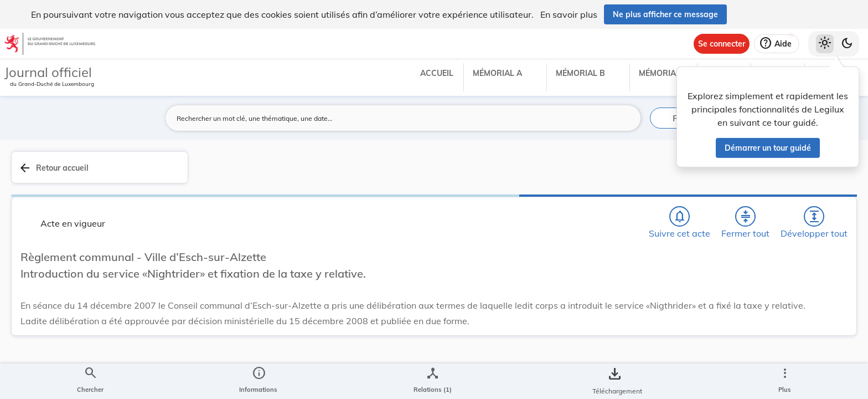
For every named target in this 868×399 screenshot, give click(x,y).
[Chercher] (524, 173)
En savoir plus (569, 14)
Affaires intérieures (711, 326)
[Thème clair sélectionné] (825, 44)
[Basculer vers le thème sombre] (847, 44)
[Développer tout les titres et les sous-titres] (619, 173)
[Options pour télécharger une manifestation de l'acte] (825, 321)
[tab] (825, 180)
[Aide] (777, 44)
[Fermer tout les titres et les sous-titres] (587, 173)
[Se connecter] (722, 44)
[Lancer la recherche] (626, 118)
